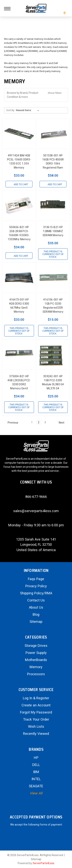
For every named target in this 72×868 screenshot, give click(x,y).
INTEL (36, 779)
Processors (36, 674)
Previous (11, 423)
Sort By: (11, 110)
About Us (36, 607)
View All (36, 793)
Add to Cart (19, 184)
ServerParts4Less (43, 863)
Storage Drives (36, 646)
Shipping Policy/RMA (36, 593)
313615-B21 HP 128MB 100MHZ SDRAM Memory (53, 231)
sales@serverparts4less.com (36, 511)
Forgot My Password (36, 712)
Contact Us (36, 600)
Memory (36, 667)
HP (36, 758)
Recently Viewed (36, 734)
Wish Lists (36, 726)
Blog (36, 614)
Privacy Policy (36, 586)
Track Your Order (36, 719)
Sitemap (36, 622)
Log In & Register (36, 698)
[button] (36, 95)
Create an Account (36, 705)
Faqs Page (36, 579)
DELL (36, 765)
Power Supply (36, 653)
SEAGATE (36, 786)
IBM (36, 772)
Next (63, 423)
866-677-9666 (36, 497)
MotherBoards (36, 660)
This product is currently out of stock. (53, 254)
